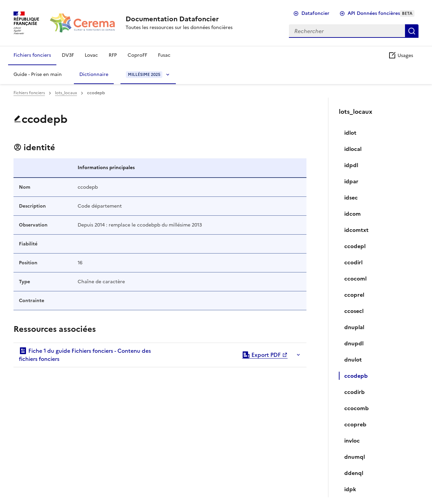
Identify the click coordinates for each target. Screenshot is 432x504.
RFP (113, 55)
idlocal (353, 149)
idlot (350, 133)
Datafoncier (315, 13)
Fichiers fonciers (32, 55)
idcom (353, 214)
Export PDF (261, 355)
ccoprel (354, 295)
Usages (401, 56)
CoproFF (137, 55)
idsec (351, 197)
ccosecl (354, 311)
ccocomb (357, 408)
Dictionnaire (94, 74)
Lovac (91, 55)
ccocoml (355, 278)
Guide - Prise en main (38, 74)
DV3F (68, 55)
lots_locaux (66, 93)
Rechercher (412, 31)
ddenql (354, 473)
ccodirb (355, 392)
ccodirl (353, 262)
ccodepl (355, 246)
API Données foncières (381, 13)
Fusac (164, 55)
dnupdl (354, 343)
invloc (352, 441)
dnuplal (354, 327)
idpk (350, 489)
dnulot (353, 360)
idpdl (351, 165)
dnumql (355, 457)
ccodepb (356, 376)
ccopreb (355, 424)
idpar (351, 181)
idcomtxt (356, 230)
